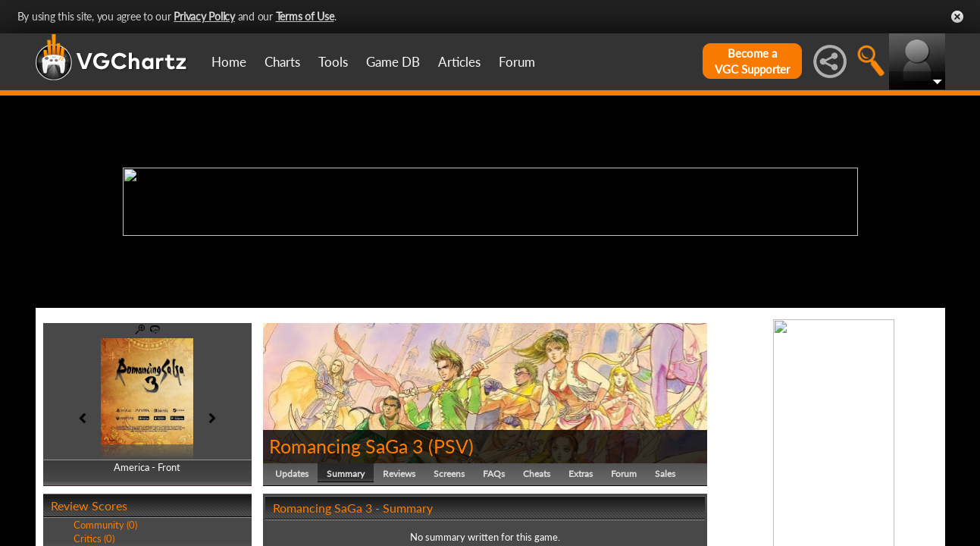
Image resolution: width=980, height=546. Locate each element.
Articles (459, 62)
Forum (517, 62)
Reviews (399, 474)
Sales (665, 474)
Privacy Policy (204, 16)
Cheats (537, 474)
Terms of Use (305, 16)
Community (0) (105, 525)
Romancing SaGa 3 (346, 446)
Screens (449, 474)
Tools (333, 62)
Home (229, 62)
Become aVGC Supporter (752, 61)
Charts (282, 62)
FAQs (494, 474)
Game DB (393, 62)
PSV (451, 446)
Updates (292, 474)
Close (957, 17)
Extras (581, 474)
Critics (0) (94, 538)
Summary (346, 474)
